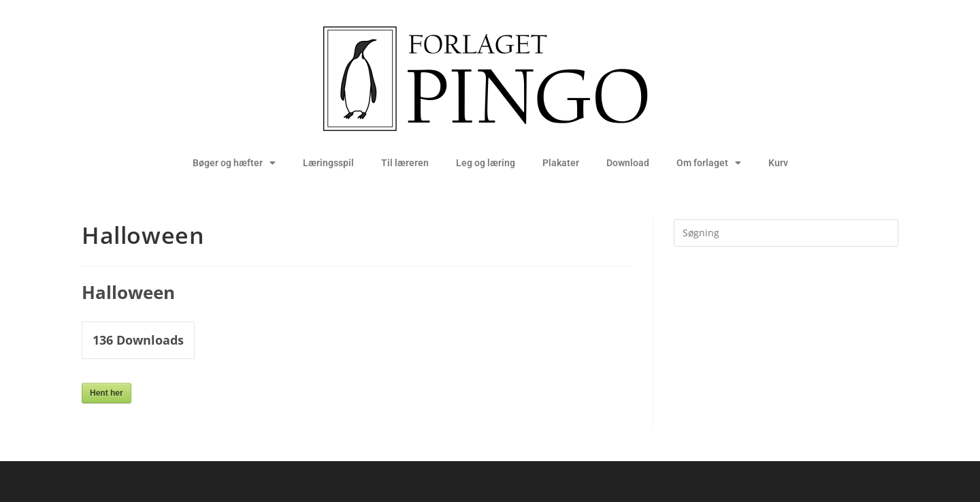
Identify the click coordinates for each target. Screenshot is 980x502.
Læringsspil (328, 163)
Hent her (107, 393)
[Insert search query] (786, 233)
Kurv (778, 163)
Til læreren (405, 163)
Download (628, 163)
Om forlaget (709, 163)
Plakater (561, 163)
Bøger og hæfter (234, 163)
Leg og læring (486, 163)
